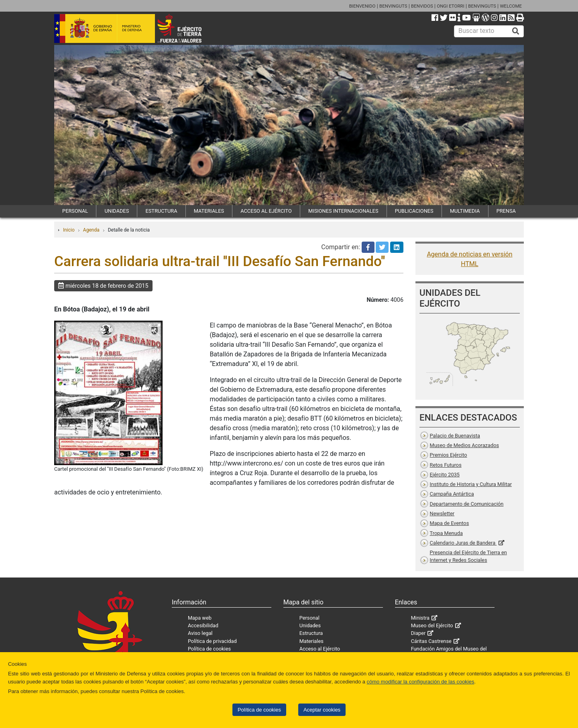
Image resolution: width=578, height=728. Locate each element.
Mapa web (200, 618)
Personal (309, 618)
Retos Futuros (446, 465)
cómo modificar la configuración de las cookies (421, 682)
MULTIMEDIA (465, 211)
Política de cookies (259, 710)
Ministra (420, 618)
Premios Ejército (449, 455)
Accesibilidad (203, 625)
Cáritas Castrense (431, 641)
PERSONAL (75, 211)
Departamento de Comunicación (467, 504)
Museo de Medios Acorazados (464, 445)
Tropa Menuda (446, 533)
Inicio (69, 230)
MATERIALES (209, 211)
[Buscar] (516, 31)
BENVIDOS (422, 6)
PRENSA (506, 211)
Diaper (418, 633)
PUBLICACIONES (414, 211)
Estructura (311, 633)
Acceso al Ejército (320, 649)
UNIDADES (117, 211)
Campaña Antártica (452, 494)
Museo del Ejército (432, 625)
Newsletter (442, 513)
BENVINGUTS (393, 6)
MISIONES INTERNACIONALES (343, 211)
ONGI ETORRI (451, 6)
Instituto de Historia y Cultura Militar (471, 484)
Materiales (311, 641)
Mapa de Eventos (450, 523)
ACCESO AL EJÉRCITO (266, 211)
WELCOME (511, 6)
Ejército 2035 (445, 475)
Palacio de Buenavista (455, 436)
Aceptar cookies (322, 710)
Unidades (310, 625)
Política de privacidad (212, 641)
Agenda (91, 230)
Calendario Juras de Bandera (463, 543)
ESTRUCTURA (161, 211)
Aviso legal (200, 633)
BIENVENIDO (362, 6)
